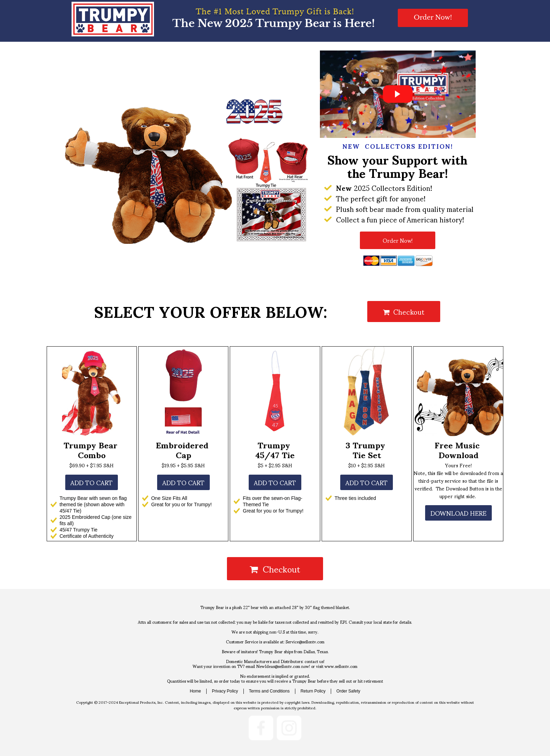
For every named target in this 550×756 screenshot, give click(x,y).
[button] (433, 18)
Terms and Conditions (269, 691)
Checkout (404, 312)
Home (195, 691)
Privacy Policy (225, 691)
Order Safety (348, 691)
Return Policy (313, 691)
